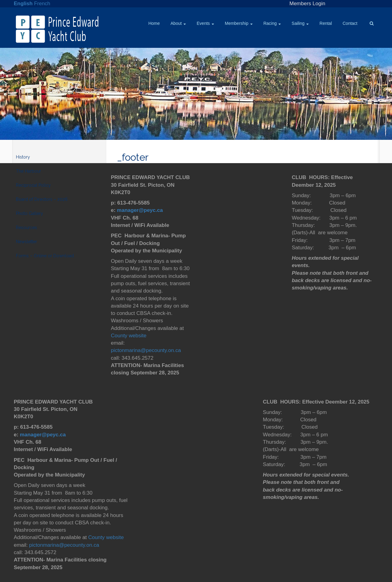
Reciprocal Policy (33, 185)
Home (154, 23)
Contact (350, 23)
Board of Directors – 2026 (42, 199)
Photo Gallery (30, 213)
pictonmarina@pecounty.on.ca (146, 350)
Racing (272, 23)
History (23, 157)
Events (205, 23)
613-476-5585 (134, 203)
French (42, 4)
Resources (26, 228)
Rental (326, 23)
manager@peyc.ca (140, 210)
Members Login (307, 4)
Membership (239, 23)
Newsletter (26, 242)
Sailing (300, 23)
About (178, 23)
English (23, 4)
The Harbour (28, 171)
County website (129, 336)
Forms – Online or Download (45, 256)
